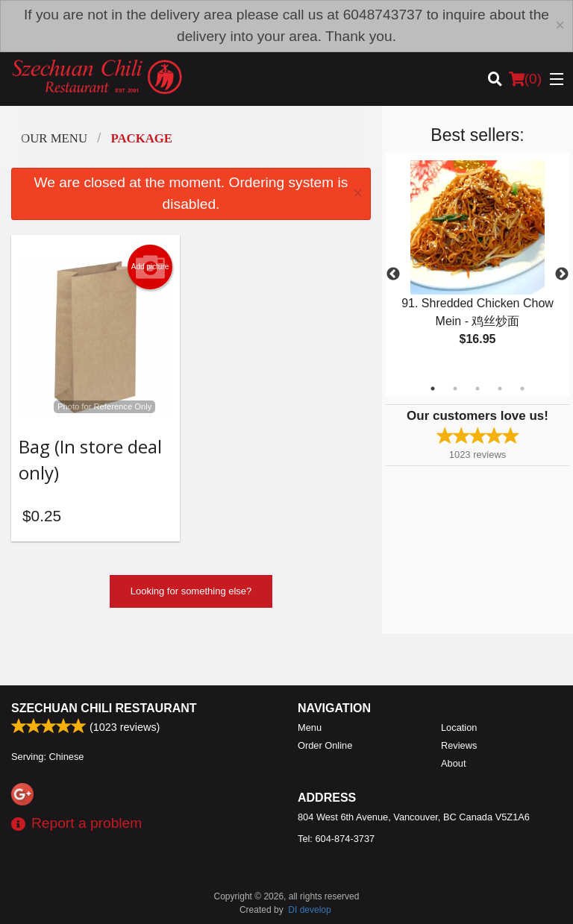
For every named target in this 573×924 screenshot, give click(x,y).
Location (459, 727)
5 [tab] (522, 389)
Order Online (325, 745)
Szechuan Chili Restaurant (104, 708)
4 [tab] (500, 389)
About (453, 763)
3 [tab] (477, 389)
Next (562, 274)
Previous (393, 274)
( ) (525, 79)
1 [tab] (433, 389)
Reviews (459, 745)
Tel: (336, 839)
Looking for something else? (191, 591)
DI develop (309, 910)
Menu (310, 727)
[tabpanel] (477, 265)
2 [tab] (455, 389)
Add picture (150, 267)
